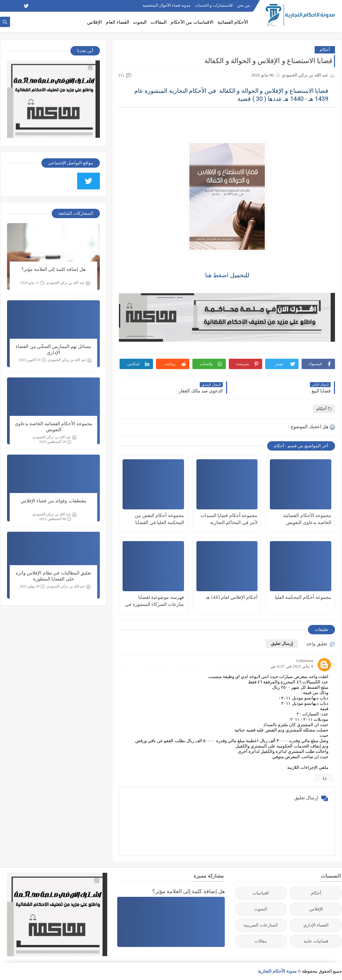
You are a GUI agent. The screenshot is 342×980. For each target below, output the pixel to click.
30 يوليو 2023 (32, 586)
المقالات (159, 22)
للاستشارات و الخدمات (214, 5)
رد (324, 777)
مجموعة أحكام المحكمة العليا (303, 597)
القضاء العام (118, 22)
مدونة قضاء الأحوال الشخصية (166, 5)
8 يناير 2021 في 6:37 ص (292, 666)
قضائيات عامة (316, 941)
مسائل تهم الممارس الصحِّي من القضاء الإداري (53, 350)
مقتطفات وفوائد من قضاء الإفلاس (54, 501)
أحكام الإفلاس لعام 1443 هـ (232, 597)
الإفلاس (95, 22)
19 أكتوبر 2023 (32, 360)
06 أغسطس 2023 (55, 519)
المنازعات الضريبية (261, 925)
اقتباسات (261, 893)
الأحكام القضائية (233, 22)
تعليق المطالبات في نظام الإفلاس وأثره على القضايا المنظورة (54, 576)
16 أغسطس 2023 (55, 442)
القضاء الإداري (316, 925)
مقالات (261, 941)
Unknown (305, 661)
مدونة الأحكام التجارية (277, 971)
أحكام (325, 50)
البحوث (140, 22)
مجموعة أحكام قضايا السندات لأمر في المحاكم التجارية (229, 519)
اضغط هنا (217, 275)
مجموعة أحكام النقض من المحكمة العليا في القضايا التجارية (159, 520)
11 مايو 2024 (32, 283)
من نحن (243, 5)
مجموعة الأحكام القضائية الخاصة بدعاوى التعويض (307, 519)
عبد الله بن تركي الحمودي (68, 283)
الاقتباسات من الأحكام (192, 22)
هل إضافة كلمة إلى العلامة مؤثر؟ (53, 269)
